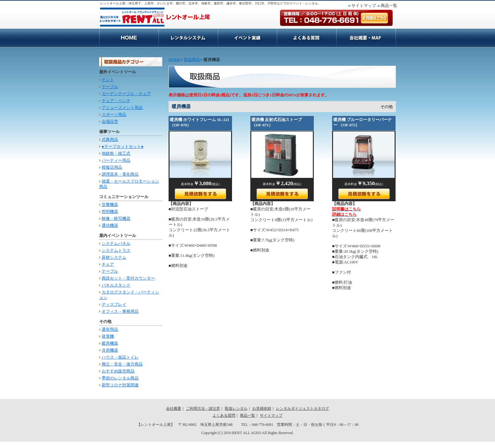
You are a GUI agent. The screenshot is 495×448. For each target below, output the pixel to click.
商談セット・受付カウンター (128, 278)
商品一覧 (389, 6)
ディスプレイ (114, 305)
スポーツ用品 (114, 115)
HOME (129, 38)
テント (108, 80)
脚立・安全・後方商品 (122, 364)
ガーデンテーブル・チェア (126, 94)
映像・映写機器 (116, 219)
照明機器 (110, 212)
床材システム (114, 257)
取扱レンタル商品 (247, 38)
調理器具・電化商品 (120, 174)
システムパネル (116, 244)
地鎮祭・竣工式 (116, 154)
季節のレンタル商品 (120, 378)
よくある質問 (224, 415)
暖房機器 (110, 343)
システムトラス (116, 251)
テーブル (110, 87)
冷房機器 (110, 350)
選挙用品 (110, 330)
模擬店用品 (112, 167)
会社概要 (366, 38)
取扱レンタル (236, 409)
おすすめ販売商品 (118, 371)
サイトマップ (364, 6)
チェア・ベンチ (116, 101)
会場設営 (110, 122)
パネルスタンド (116, 285)
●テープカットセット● (122, 147)
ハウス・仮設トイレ (120, 357)
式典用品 (110, 140)
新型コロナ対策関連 (120, 385)
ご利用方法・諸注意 (188, 38)
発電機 (108, 336)
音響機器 (110, 205)
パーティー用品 (116, 160)
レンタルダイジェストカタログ (302, 409)
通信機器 (110, 226)
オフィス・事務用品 (120, 312)
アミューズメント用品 (122, 108)
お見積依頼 (307, 38)
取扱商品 (192, 60)
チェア (108, 264)
